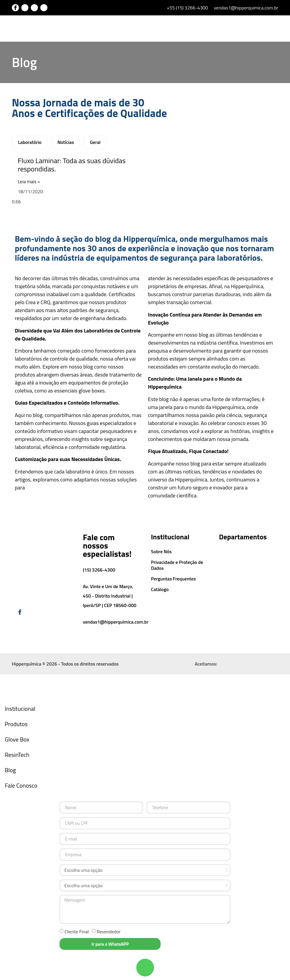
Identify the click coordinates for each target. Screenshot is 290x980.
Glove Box (17, 740)
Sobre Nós (161, 552)
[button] (263, 29)
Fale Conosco (21, 786)
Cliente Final (77, 932)
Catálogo (160, 590)
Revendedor (109, 932)
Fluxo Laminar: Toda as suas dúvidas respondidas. (72, 165)
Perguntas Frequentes (173, 579)
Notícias (66, 143)
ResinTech (17, 755)
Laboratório (30, 143)
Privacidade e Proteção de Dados (177, 566)
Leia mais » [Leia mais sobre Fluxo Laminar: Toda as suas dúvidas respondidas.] (29, 182)
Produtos (16, 725)
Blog (10, 771)
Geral (95, 143)
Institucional (20, 709)
